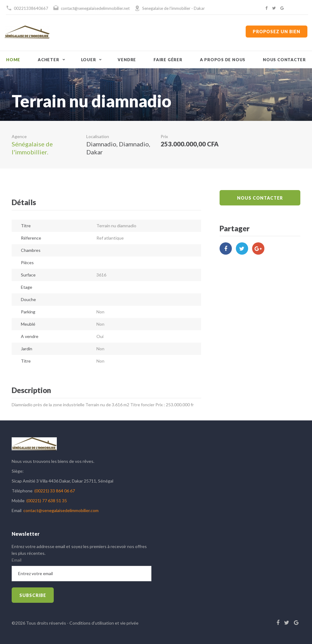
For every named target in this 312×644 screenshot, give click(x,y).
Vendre (127, 60)
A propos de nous (223, 60)
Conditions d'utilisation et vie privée (104, 623)
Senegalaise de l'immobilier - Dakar (174, 8)
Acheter (48, 60)
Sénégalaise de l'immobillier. (32, 148)
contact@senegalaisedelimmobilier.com (61, 510)
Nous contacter (284, 60)
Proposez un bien (277, 32)
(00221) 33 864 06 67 (55, 491)
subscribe (33, 595)
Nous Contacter (260, 198)
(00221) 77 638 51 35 (47, 501)
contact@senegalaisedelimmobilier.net (95, 8)
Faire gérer (168, 60)
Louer (89, 60)
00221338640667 (31, 8)
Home (13, 60)
